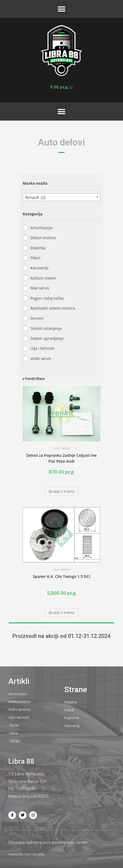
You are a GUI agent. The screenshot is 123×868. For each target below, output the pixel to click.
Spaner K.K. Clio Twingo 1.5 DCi (62, 576)
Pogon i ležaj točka (47, 298)
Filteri (35, 258)
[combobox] (61, 197)
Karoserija (39, 268)
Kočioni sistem (43, 278)
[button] (62, 9)
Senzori (37, 318)
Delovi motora (43, 238)
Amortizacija (41, 228)
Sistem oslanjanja (46, 328)
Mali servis (40, 288)
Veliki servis (41, 359)
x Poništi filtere (34, 379)
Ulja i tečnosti (42, 348)
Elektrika (38, 248)
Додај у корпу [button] (62, 491)
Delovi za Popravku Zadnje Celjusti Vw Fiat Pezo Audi (61, 458)
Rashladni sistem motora (53, 308)
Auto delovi (61, 448)
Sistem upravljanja (47, 338)
